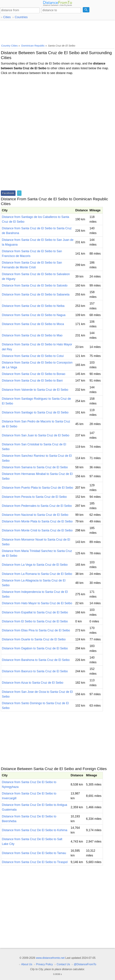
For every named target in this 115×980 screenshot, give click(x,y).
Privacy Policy (44, 964)
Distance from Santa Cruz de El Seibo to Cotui (33, 356)
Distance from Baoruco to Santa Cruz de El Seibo (35, 671)
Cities (7, 17)
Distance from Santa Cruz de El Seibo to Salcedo (35, 285)
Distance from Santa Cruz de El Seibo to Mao (32, 335)
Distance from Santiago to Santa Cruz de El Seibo (35, 412)
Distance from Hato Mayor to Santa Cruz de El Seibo (37, 603)
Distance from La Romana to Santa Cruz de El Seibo (37, 574)
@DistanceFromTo (85, 964)
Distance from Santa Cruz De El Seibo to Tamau (34, 853)
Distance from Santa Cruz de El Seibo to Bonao (34, 374)
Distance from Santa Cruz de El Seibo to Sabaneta (36, 294)
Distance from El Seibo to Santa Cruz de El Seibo (35, 621)
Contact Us (63, 964)
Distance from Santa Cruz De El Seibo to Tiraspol (35, 862)
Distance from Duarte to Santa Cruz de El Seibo (34, 639)
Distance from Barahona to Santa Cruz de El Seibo (36, 660)
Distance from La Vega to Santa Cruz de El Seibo (35, 565)
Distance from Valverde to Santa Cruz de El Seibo (35, 390)
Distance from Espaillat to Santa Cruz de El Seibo (35, 612)
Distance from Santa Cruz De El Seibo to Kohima (35, 830)
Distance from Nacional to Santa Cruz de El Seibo (35, 515)
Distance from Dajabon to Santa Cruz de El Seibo (35, 648)
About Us (27, 964)
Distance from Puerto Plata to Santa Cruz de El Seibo (38, 488)
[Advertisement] (57, 31)
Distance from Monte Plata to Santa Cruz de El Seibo (37, 521)
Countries (21, 17)
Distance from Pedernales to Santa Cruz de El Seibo (37, 506)
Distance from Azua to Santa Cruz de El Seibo (33, 683)
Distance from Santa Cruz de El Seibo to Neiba (33, 306)
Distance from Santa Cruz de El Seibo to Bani (32, 381)
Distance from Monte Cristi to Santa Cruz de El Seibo (37, 530)
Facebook (8, 193)
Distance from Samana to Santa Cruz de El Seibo (35, 467)
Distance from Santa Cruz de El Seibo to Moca (33, 324)
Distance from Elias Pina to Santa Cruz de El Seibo (36, 630)
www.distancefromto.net (50, 958)
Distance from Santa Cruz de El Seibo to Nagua (34, 315)
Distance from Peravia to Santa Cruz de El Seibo (34, 497)
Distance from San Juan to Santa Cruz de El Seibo (36, 435)
